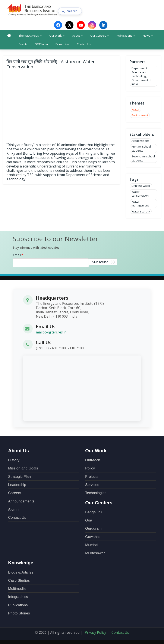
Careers (15, 493)
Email (17, 255)
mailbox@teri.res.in (51, 332)
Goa (89, 520)
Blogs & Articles (21, 572)
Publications (126, 36)
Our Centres (100, 36)
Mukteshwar (95, 553)
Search (70, 11)
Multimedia (17, 589)
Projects (92, 477)
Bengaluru (94, 512)
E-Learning (62, 44)
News (148, 36)
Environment (140, 115)
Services (92, 485)
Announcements (21, 501)
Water (135, 109)
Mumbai (92, 545)
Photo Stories (19, 613)
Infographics (18, 597)
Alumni (14, 509)
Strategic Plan (19, 477)
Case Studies (19, 580)
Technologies (96, 493)
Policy (90, 468)
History (14, 460)
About (77, 36)
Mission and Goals (23, 468)
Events (23, 44)
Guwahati (93, 537)
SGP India (42, 44)
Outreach (93, 460)
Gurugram (93, 528)
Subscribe (100, 262)
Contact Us (84, 44)
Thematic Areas (30, 36)
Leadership (17, 485)
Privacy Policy (95, 632)
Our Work (57, 36)
